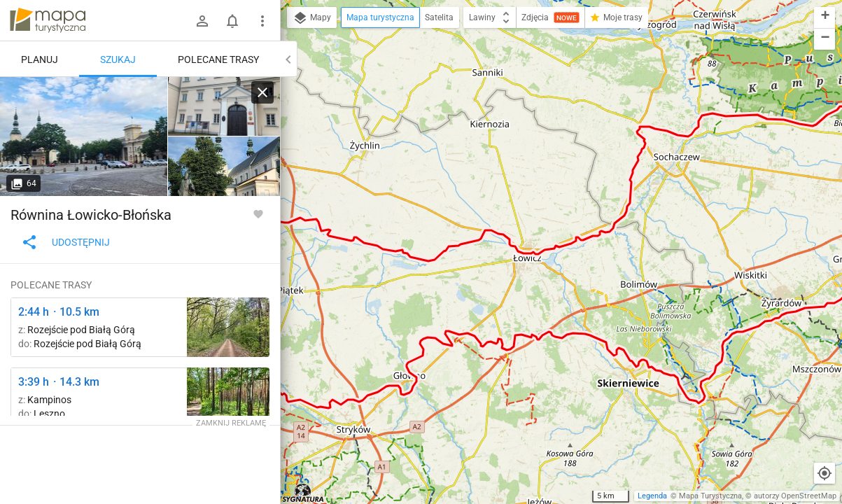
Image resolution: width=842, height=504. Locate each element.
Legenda (652, 496)
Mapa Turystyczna (710, 496)
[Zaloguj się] (202, 21)
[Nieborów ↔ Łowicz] (84, 136)
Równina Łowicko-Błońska (91, 215)
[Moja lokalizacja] (825, 473)
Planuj (40, 59)
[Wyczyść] (262, 92)
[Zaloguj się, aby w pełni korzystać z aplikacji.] (258, 213)
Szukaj (118, 59)
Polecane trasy (218, 59)
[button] (825, 18)
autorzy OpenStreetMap (795, 496)
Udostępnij (65, 242)
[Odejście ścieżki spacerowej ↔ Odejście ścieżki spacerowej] (228, 327)
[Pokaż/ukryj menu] (262, 21)
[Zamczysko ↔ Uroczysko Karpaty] (228, 397)
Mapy (312, 18)
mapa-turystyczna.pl (48, 20)
